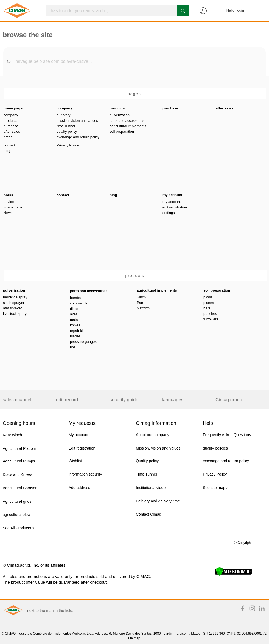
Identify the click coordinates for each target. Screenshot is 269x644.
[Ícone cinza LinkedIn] (262, 608)
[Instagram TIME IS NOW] (252, 608)
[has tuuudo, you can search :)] (108, 11)
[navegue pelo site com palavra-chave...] (135, 62)
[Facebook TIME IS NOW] (243, 608)
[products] (135, 276)
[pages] (135, 94)
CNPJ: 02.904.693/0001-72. (247, 634)
